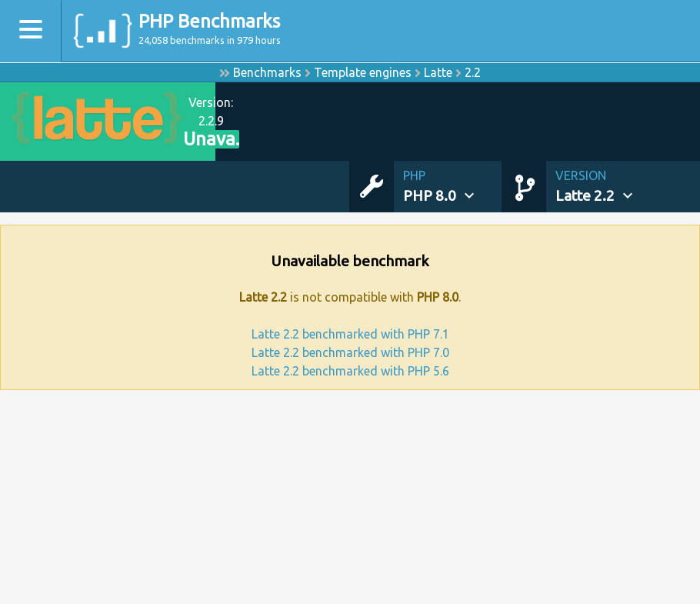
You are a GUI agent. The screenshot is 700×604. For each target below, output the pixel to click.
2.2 (473, 72)
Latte (438, 72)
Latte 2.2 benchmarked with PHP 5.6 (350, 371)
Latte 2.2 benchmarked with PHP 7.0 (350, 352)
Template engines (363, 72)
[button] (452, 187)
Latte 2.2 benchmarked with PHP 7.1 (350, 334)
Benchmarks (267, 72)
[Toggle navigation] (31, 31)
